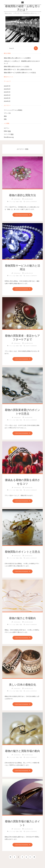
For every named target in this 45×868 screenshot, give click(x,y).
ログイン (7, 128)
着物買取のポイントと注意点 (22, 552)
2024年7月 (7, 86)
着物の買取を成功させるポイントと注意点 (17, 66)
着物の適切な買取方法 (22, 195)
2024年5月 (7, 92)
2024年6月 (7, 89)
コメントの (9, 134)
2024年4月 (7, 95)
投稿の (7, 131)
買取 (5, 119)
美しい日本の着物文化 (22, 685)
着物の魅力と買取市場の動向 (22, 751)
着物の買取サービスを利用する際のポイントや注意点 (20, 73)
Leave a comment (31, 202)
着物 (5, 116)
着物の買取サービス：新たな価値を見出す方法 (18, 69)
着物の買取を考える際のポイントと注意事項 (17, 58)
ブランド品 (7, 113)
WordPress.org (9, 137)
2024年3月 (7, 98)
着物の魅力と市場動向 (22, 618)
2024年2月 (7, 101)
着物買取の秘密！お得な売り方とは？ (23, 8)
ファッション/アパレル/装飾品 (13, 110)
